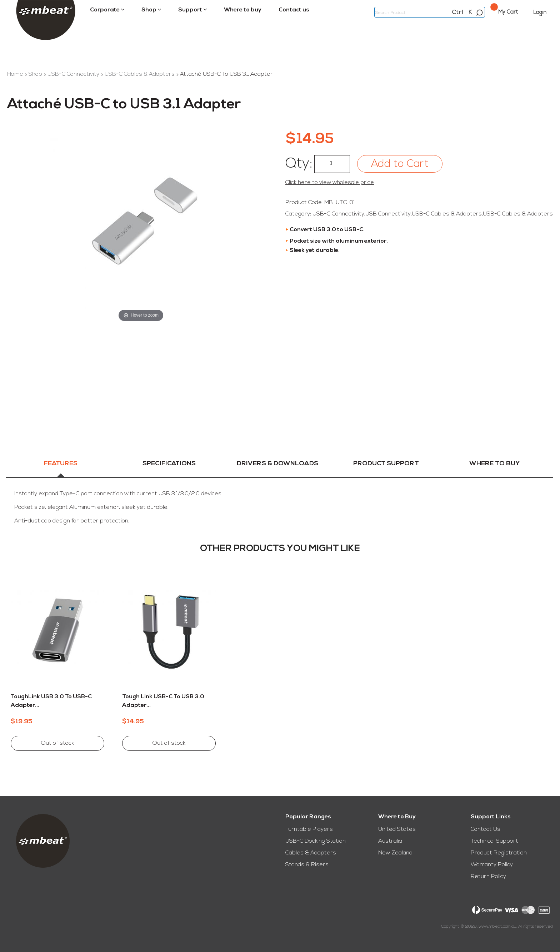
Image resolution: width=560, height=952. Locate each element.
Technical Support (494, 841)
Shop (36, 74)
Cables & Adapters (311, 853)
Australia (390, 841)
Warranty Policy (492, 865)
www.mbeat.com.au (497, 927)
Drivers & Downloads (277, 465)
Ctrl (458, 13)
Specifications (169, 465)
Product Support (386, 465)
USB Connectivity (388, 214)
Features (61, 465)
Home (16, 74)
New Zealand (395, 853)
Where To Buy (494, 465)
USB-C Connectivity (74, 74)
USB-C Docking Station (316, 841)
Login (540, 13)
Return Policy (488, 877)
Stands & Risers (307, 865)
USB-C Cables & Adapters (140, 74)
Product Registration (499, 853)
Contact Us (486, 829)
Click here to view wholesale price (330, 183)
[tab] (61, 470)
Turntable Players (309, 829)
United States (397, 829)
